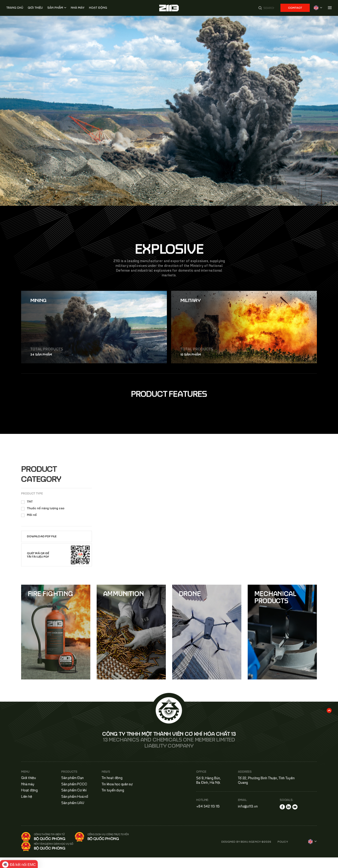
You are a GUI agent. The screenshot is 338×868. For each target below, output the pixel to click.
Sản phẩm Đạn (72, 778)
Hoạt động (98, 8)
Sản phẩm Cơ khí (74, 790)
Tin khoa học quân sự (117, 784)
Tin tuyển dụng (113, 790)
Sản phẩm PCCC (74, 784)
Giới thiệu (35, 8)
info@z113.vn (248, 806)
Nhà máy (28, 784)
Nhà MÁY (78, 8)
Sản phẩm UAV (73, 803)
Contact (295, 8)
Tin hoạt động (112, 778)
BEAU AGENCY (251, 842)
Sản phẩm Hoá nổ (75, 797)
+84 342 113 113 (208, 806)
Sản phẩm (55, 8)
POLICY (283, 842)
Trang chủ (15, 8)
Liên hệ (27, 797)
